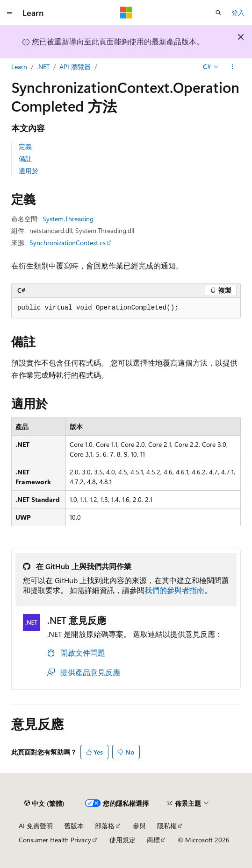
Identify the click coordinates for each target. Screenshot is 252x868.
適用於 (29, 171)
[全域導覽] (9, 13)
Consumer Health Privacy (55, 840)
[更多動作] (233, 67)
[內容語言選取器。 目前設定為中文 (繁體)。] (44, 803)
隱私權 (167, 826)
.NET (43, 67)
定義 (25, 146)
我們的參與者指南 (174, 590)
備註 (25, 159)
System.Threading (68, 219)
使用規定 (122, 840)
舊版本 (74, 826)
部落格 (105, 826)
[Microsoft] (126, 13)
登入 (238, 12)
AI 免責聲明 (36, 826)
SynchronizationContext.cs (68, 243)
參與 (139, 826)
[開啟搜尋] (218, 13)
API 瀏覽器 (75, 67)
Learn (19, 67)
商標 (153, 840)
